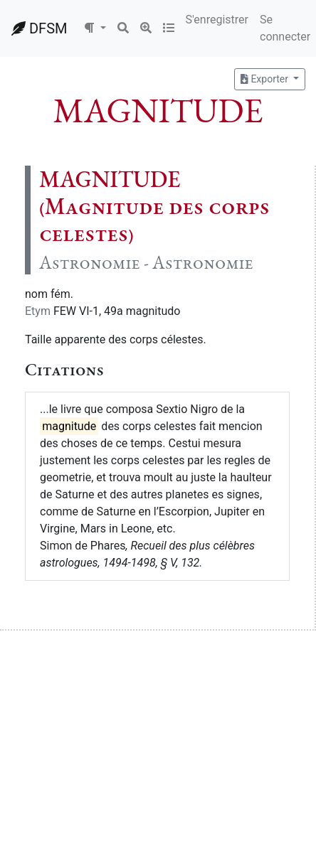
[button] (95, 28)
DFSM (39, 28)
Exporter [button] (265, 79)
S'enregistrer (217, 20)
